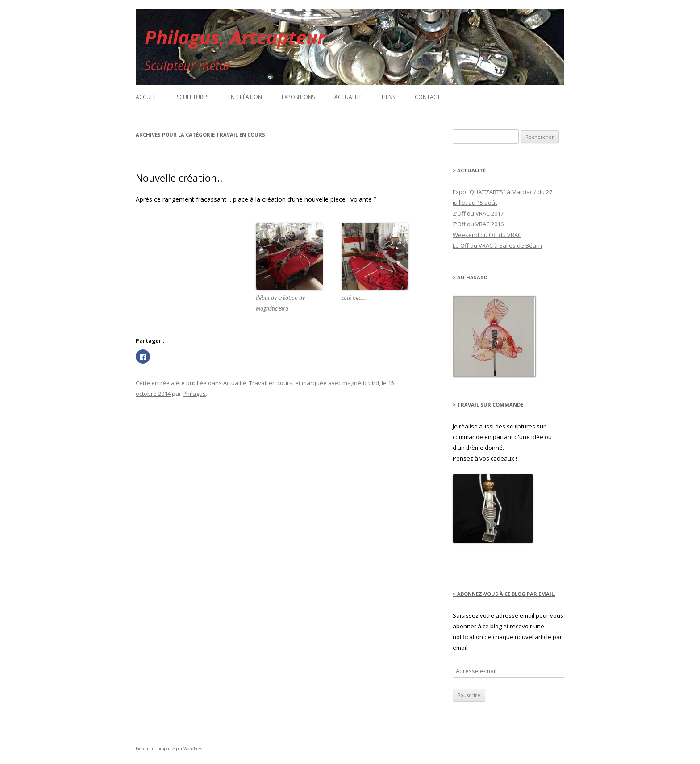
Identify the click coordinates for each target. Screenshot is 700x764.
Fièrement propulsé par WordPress (170, 749)
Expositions (298, 97)
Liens (388, 97)
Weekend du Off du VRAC (487, 235)
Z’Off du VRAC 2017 (478, 213)
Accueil (146, 97)
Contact (427, 97)
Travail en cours (271, 383)
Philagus (194, 394)
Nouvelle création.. (179, 178)
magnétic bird (361, 383)
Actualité (348, 97)
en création (245, 97)
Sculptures (193, 97)
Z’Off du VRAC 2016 (478, 224)
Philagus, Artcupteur (235, 37)
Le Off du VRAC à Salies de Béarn (497, 245)
